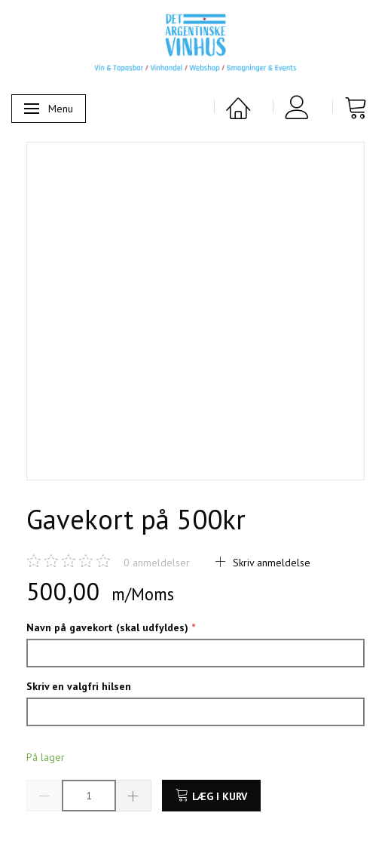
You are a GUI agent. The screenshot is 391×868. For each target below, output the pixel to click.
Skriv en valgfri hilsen (79, 686)
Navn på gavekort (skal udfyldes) (109, 627)
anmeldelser (157, 563)
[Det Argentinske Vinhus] (195, 43)
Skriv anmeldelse (270, 563)
